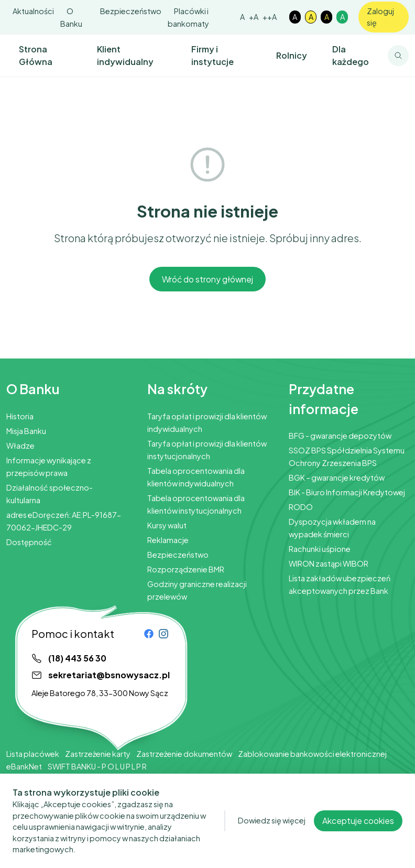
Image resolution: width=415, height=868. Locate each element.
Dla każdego (351, 55)
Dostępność (29, 542)
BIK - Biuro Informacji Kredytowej (347, 492)
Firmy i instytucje (212, 55)
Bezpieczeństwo (131, 11)
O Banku (71, 17)
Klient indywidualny (125, 55)
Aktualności (33, 11)
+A (254, 17)
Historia (20, 416)
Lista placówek (33, 754)
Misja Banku (26, 431)
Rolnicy (292, 55)
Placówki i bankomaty (188, 17)
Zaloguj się (380, 17)
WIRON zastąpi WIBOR (329, 563)
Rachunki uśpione (320, 549)
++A (270, 17)
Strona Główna (36, 55)
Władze (20, 446)
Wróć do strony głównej (207, 279)
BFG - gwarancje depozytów (340, 436)
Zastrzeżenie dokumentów (184, 754)
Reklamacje (168, 540)
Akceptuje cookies (358, 832)
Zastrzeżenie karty (98, 754)
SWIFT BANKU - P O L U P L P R (97, 766)
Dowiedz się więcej (272, 831)
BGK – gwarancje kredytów (337, 478)
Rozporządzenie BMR (186, 569)
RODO (301, 507)
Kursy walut (167, 525)
